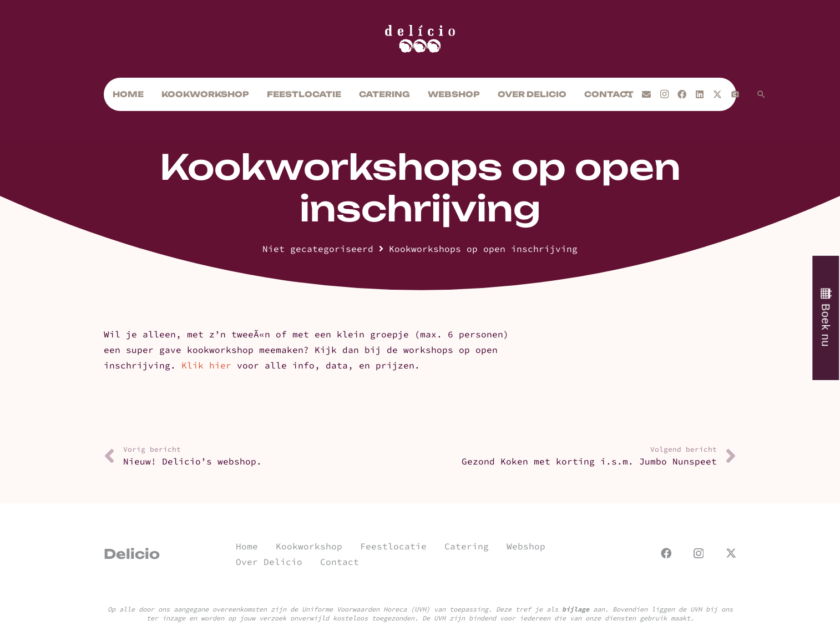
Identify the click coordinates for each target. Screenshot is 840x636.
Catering (467, 546)
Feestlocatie (393, 546)
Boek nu (826, 325)
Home (247, 546)
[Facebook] (682, 94)
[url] (420, 39)
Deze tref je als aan (550, 609)
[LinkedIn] (700, 94)
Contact (340, 562)
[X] (717, 94)
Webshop (526, 546)
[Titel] (735, 94)
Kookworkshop (309, 546)
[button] (761, 95)
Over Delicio (269, 562)
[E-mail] (646, 94)
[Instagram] (664, 94)
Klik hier (206, 365)
